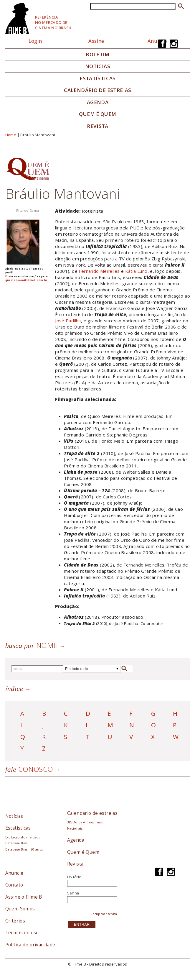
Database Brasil (18, 843)
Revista (98, 126)
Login (35, 41)
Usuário (74, 877)
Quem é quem (97, 114)
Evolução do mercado (23, 837)
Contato (14, 885)
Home (11, 135)
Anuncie (14, 873)
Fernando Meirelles (99, 271)
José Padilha (68, 321)
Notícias (98, 66)
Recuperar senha (104, 914)
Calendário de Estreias (98, 90)
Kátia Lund (136, 271)
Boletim (98, 55)
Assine (96, 41)
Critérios (15, 921)
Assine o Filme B (24, 897)
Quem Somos (20, 909)
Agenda (98, 102)
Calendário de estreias (92, 813)
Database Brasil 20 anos (24, 849)
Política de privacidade (30, 945)
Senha (73, 893)
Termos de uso (22, 933)
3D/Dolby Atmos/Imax (85, 822)
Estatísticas (98, 78)
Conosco (29, 769)
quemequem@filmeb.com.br (26, 280)
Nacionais (75, 828)
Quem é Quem (83, 852)
